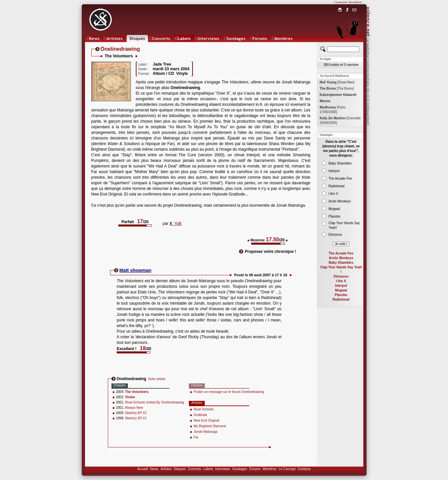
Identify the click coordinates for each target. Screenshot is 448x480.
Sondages (240, 469)
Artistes (166, 469)
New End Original (206, 420)
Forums (255, 469)
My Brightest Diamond (210, 426)
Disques (180, 469)
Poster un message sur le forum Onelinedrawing (229, 392)
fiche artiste (157, 379)
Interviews (223, 469)
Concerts (194, 469)
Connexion (341, 2)
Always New (134, 408)
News (154, 469)
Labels (208, 469)
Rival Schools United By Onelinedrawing (154, 402)
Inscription (355, 2)
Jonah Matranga (205, 432)
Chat (354, 45)
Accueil (143, 469)
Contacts (304, 469)
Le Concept (287, 469)
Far (196, 437)
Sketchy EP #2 (136, 413)
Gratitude (200, 415)
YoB (175, 224)
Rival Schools (204, 409)
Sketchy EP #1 (136, 418)
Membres (270, 469)
